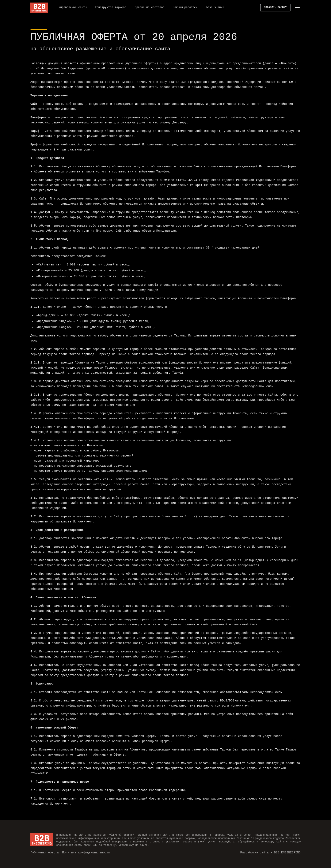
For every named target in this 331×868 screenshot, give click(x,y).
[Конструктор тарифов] (111, 8)
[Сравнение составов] (149, 8)
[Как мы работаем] (185, 8)
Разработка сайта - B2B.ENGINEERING (270, 852)
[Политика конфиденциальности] (86, 852)
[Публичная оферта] (45, 852)
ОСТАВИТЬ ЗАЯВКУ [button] (275, 8)
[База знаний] (215, 8)
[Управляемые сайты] (73, 8)
